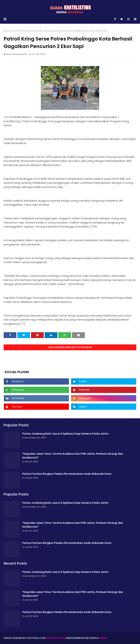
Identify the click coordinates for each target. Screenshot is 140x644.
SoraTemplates (56, 638)
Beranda (9, 31)
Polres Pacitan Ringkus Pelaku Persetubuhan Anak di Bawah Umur (67, 474)
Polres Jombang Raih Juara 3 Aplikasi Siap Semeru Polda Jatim (65, 434)
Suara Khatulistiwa (16, 54)
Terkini (103, 638)
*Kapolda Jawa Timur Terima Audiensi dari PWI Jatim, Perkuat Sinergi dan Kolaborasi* (73, 456)
